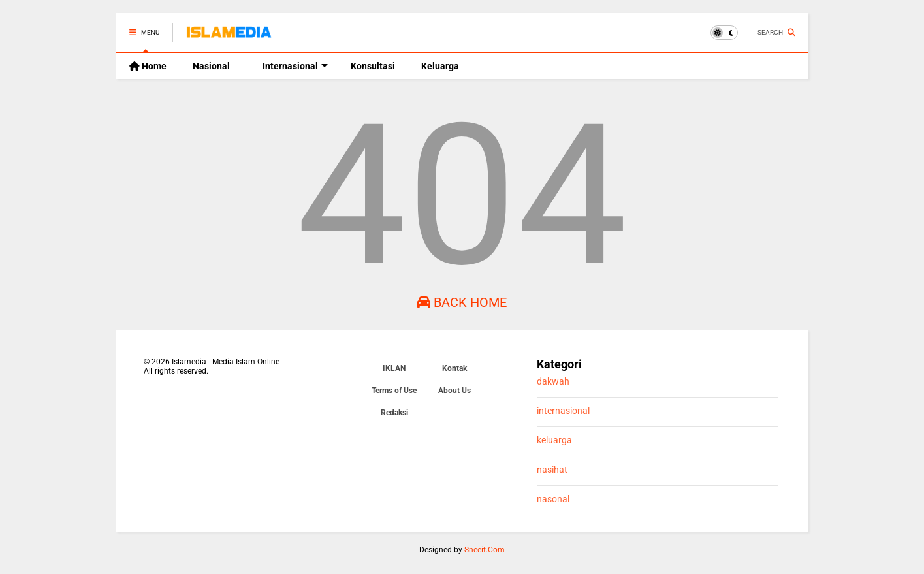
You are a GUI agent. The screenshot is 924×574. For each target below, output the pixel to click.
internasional (563, 411)
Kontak (454, 368)
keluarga (554, 440)
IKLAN (394, 368)
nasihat (552, 470)
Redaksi (394, 413)
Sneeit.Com (485, 550)
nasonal (553, 499)
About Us (454, 391)
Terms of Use (394, 391)
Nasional (211, 66)
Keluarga (440, 66)
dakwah (553, 382)
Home (148, 66)
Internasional (295, 66)
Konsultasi (373, 66)
